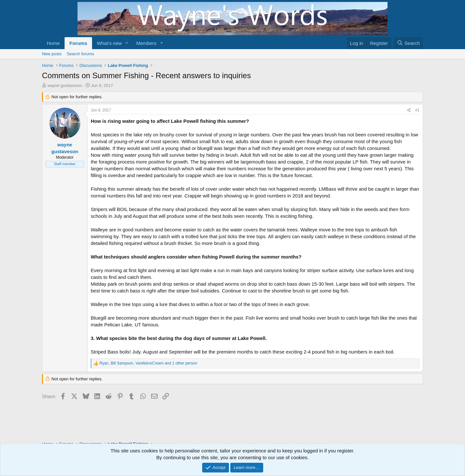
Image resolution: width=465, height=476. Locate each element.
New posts (52, 54)
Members (146, 43)
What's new (109, 43)
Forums (78, 43)
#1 (417, 110)
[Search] (408, 43)
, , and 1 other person (148, 363)
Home (53, 43)
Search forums (81, 54)
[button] (127, 43)
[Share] (409, 110)
